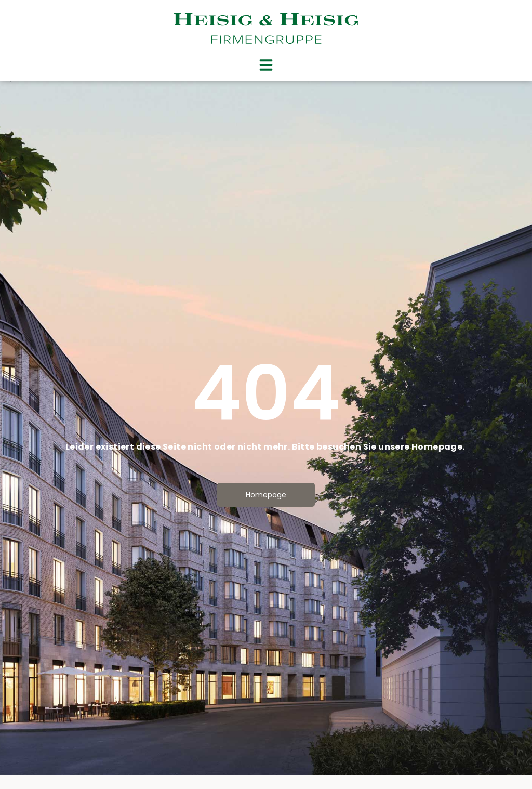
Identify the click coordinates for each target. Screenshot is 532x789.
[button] (266, 65)
